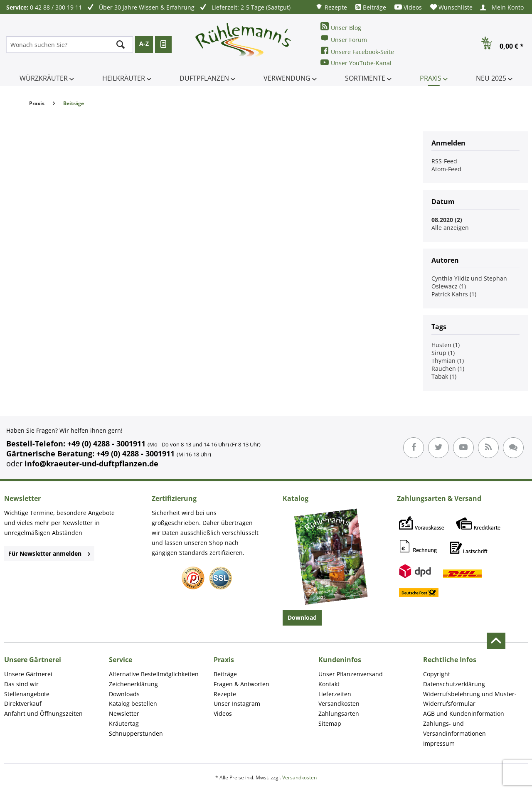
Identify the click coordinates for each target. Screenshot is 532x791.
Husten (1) (446, 345)
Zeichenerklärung (133, 684)
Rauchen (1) (448, 368)
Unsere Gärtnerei (28, 674)
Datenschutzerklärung (454, 684)
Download (302, 617)
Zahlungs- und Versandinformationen (454, 728)
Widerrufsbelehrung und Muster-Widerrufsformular (470, 699)
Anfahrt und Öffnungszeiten (43, 713)
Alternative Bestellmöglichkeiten (154, 674)
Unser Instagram (237, 704)
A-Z (144, 43)
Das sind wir (21, 684)
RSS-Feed (444, 161)
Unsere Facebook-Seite (357, 51)
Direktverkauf (23, 704)
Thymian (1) (448, 361)
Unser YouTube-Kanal (356, 63)
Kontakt (329, 684)
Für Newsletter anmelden (49, 553)
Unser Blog (341, 27)
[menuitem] (331, 7)
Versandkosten (339, 704)
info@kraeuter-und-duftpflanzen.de (91, 463)
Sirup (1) (443, 353)
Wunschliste (451, 7)
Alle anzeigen (450, 228)
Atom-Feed (446, 169)
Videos (408, 7)
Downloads (124, 694)
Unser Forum (344, 39)
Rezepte (331, 7)
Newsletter (124, 713)
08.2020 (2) (447, 220)
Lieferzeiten (335, 694)
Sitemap (330, 723)
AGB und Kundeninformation (464, 713)
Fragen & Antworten (241, 684)
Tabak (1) (444, 376)
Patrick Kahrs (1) (454, 294)
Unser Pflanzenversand (351, 674)
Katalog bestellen (133, 704)
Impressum (439, 743)
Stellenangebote (27, 694)
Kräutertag (124, 723)
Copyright (437, 674)
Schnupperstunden (136, 733)
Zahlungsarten (339, 713)
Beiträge (371, 7)
